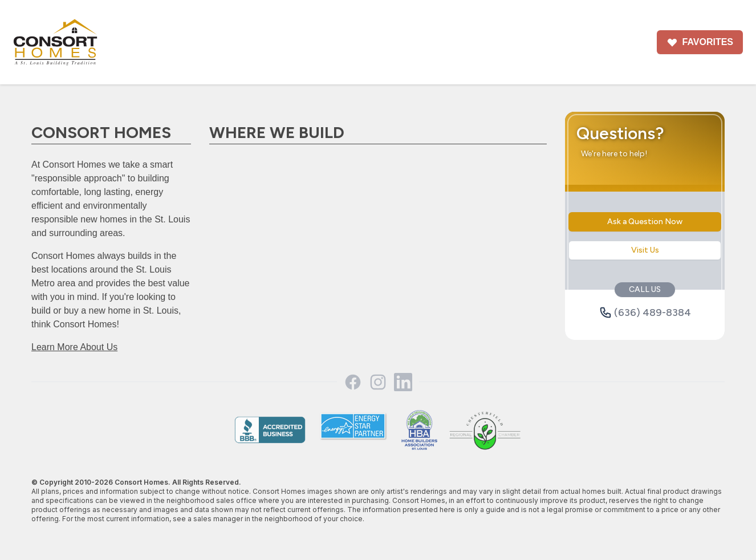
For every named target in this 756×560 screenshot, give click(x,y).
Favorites (700, 42)
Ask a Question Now (645, 222)
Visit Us (645, 250)
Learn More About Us (74, 347)
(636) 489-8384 (645, 313)
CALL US (645, 289)
